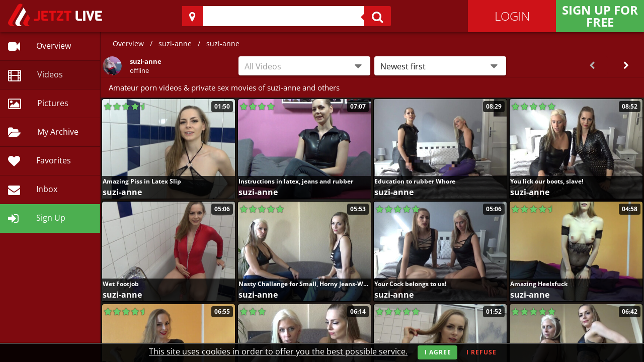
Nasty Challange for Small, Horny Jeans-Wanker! (304, 284)
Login (512, 16)
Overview (128, 43)
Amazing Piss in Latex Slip (142, 181)
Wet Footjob (121, 284)
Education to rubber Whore (415, 181)
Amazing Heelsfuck (539, 284)
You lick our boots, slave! (547, 181)
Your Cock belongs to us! (410, 284)
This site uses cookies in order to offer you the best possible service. (278, 351)
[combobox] (304, 66)
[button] (440, 66)
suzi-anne (175, 43)
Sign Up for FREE (600, 16)
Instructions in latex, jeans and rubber (296, 181)
